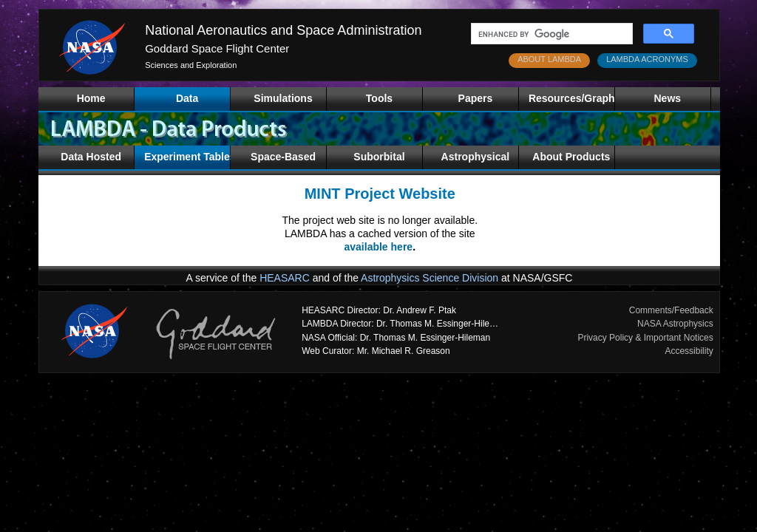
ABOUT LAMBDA (549, 59)
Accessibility (689, 351)
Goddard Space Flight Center (217, 48)
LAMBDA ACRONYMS (647, 59)
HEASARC (285, 278)
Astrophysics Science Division (430, 278)
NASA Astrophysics (675, 324)
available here (379, 247)
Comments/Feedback (671, 310)
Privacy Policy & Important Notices (645, 338)
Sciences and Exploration (191, 65)
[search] (550, 34)
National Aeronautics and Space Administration (283, 30)
